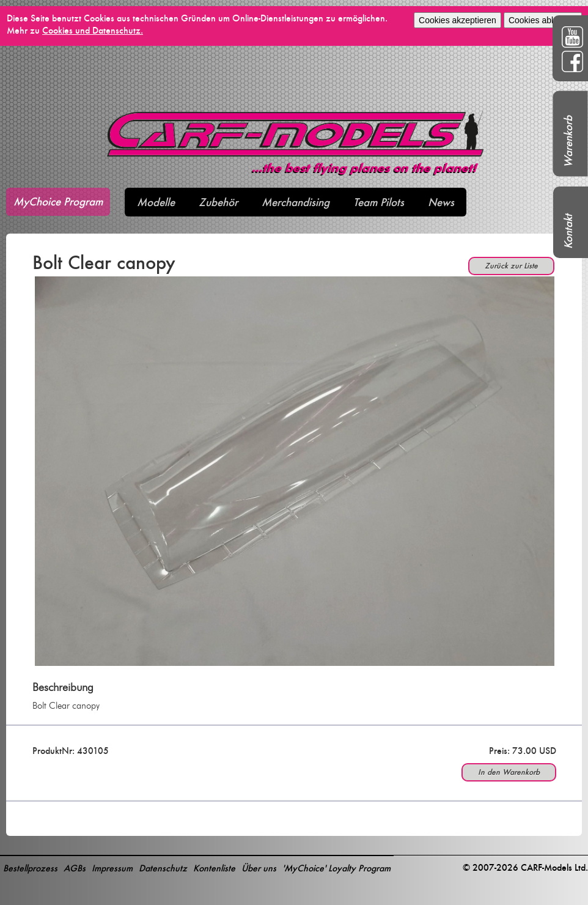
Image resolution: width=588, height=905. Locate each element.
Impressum (112, 868)
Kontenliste (214, 868)
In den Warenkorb (509, 772)
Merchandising (296, 202)
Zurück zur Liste (511, 266)
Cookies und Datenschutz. (93, 30)
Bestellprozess (30, 868)
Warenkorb (568, 142)
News (441, 202)
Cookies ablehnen (543, 20)
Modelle (156, 202)
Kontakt (568, 231)
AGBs (75, 868)
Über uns (259, 868)
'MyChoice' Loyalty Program (336, 868)
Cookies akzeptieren (458, 20)
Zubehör (218, 202)
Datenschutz (163, 868)
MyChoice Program (58, 201)
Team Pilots (379, 202)
